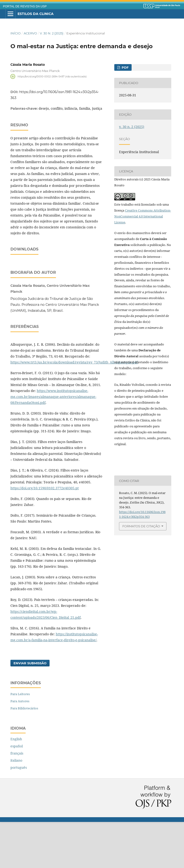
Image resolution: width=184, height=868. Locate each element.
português (19, 814)
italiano (16, 806)
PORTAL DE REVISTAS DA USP (25, 6)
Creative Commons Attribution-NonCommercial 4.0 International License (143, 216)
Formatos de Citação (141, 526)
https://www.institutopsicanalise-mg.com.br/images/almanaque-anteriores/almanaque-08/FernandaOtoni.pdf (53, 443)
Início (16, 33)
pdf (125, 67)
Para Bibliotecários (24, 754)
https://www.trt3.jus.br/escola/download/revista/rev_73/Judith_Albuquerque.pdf (74, 408)
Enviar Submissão (30, 709)
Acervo (30, 33)
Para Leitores (20, 740)
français (17, 799)
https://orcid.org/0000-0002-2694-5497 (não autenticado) (52, 76)
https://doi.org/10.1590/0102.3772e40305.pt (45, 534)
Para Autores (20, 747)
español (17, 792)
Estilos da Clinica (36, 14)
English (16, 785)
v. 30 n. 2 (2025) (52, 33)
